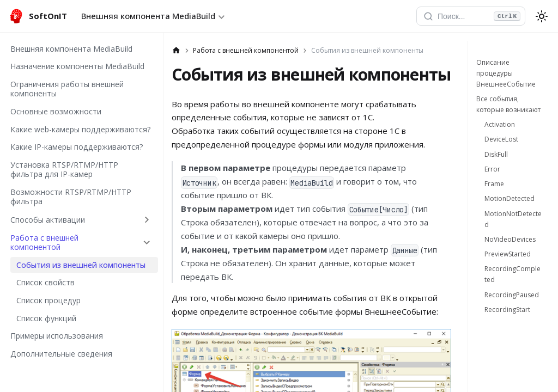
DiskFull (496, 154)
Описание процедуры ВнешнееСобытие (506, 73)
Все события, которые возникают (508, 104)
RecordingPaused (512, 295)
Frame (494, 184)
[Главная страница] (176, 51)
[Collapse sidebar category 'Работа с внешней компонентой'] (147, 242)
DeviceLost (501, 139)
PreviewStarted (508, 254)
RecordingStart (507, 310)
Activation (500, 124)
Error (492, 169)
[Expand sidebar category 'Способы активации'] (147, 219)
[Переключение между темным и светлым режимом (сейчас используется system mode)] (542, 16)
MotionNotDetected (513, 219)
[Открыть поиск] (471, 16)
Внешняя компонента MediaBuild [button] (148, 16)
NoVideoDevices (510, 239)
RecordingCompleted (512, 274)
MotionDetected (510, 198)
